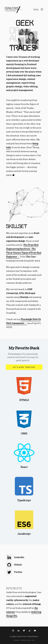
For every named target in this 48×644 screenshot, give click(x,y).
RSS (33, 640)
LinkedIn (15, 557)
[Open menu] (39, 10)
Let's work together (24, 367)
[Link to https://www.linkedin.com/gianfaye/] (18, 630)
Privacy (17, 640)
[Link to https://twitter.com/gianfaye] (24, 630)
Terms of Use (26, 640)
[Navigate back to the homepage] (14, 10)
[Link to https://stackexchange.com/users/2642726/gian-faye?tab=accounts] (29, 630)
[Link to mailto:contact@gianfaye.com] (35, 630)
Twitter (14, 572)
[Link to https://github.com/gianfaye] (13, 630)
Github (14, 565)
